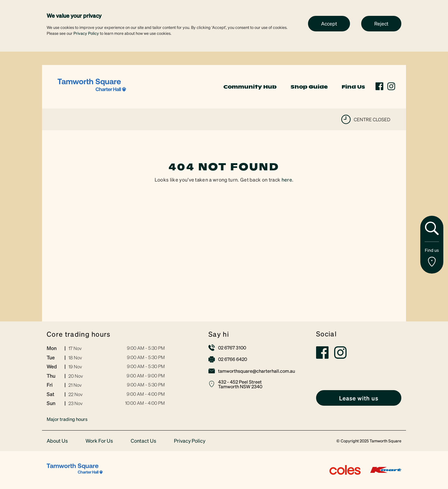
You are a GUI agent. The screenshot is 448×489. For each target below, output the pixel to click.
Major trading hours (67, 419)
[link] (92, 86)
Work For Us (99, 441)
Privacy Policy (86, 33)
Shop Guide (309, 87)
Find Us (353, 87)
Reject (381, 23)
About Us (57, 441)
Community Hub (250, 87)
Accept (329, 23)
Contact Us (143, 441)
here (287, 180)
